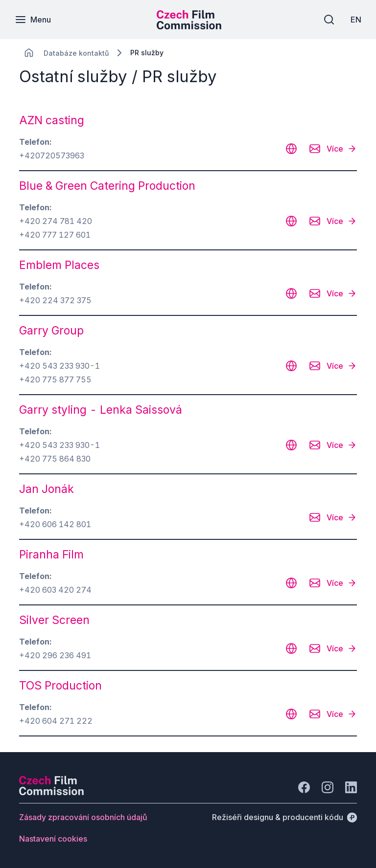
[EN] (356, 20)
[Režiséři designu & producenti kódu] (284, 817)
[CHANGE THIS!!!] (29, 53)
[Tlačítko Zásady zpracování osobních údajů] (83, 817)
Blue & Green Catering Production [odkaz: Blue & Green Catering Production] (107, 186)
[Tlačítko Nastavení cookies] (53, 839)
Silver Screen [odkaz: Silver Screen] (54, 620)
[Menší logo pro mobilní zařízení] (189, 26)
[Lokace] (76, 53)
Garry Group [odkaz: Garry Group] (51, 331)
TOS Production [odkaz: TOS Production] (60, 686)
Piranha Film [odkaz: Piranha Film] (51, 555)
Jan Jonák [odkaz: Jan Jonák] (47, 489)
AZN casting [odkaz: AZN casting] (52, 120)
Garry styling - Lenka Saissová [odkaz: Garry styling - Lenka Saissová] (101, 410)
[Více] (342, 149)
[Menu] (33, 20)
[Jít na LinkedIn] (351, 787)
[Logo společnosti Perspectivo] (51, 792)
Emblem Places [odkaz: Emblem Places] (59, 265)
